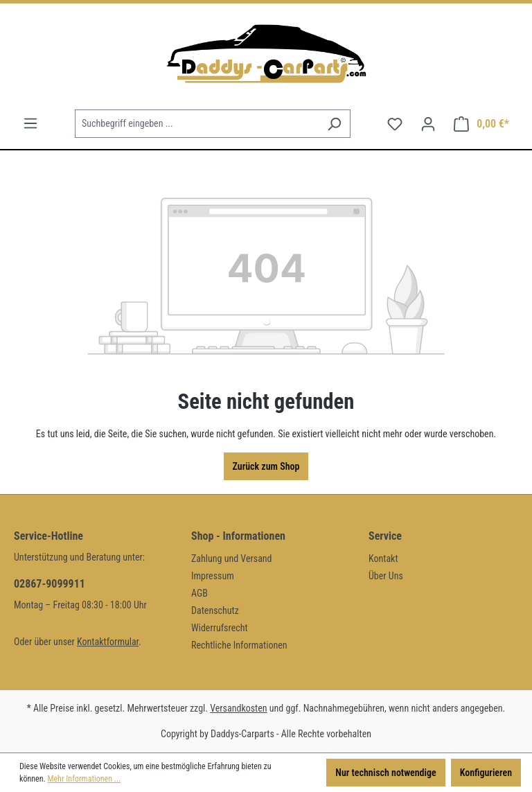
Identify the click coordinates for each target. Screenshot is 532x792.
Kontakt (383, 558)
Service (385, 536)
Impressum (213, 576)
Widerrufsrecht (220, 628)
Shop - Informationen (238, 536)
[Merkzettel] (395, 124)
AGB (199, 593)
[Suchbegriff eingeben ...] (197, 124)
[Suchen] (334, 124)
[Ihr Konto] (428, 124)
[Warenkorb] (481, 124)
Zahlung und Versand (232, 558)
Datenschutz (215, 610)
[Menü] (30, 123)
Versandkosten (238, 708)
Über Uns (386, 576)
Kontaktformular (108, 642)
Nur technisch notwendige (385, 773)
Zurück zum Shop (266, 466)
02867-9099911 (50, 584)
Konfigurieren (486, 773)
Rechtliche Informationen (239, 645)
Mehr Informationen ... (84, 779)
